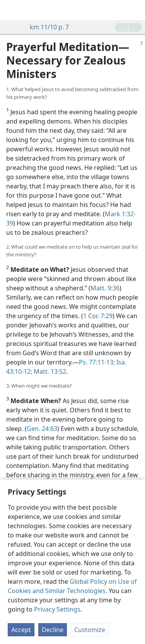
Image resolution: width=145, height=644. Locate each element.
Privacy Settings (57, 609)
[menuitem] (12, 10)
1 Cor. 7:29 (98, 316)
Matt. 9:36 (105, 288)
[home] (12, 10)
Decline (53, 630)
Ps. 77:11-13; (97, 362)
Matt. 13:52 (49, 371)
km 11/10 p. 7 (45, 27)
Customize (90, 630)
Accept (21, 630)
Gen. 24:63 (42, 429)
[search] (135, 10)
